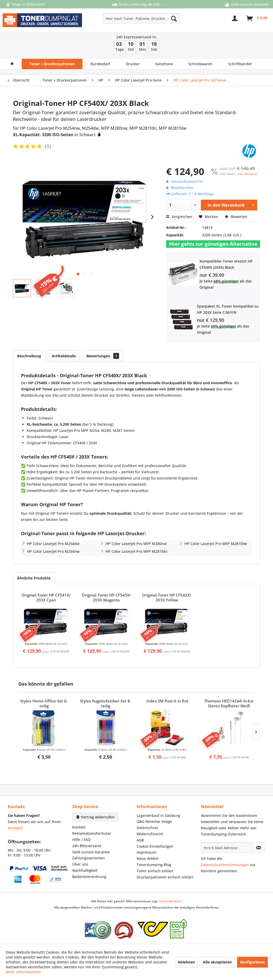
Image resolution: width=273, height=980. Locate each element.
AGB (140, 840)
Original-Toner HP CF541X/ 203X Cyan (46, 598)
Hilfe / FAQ (81, 840)
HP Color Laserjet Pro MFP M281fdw (216, 544)
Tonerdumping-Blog (154, 865)
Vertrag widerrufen (95, 817)
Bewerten (236, 217)
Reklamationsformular (92, 833)
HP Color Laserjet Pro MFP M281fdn (136, 551)
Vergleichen (179, 217)
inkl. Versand (247, 174)
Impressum (146, 852)
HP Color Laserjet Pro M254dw (53, 544)
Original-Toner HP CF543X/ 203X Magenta (106, 598)
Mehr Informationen (23, 972)
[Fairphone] (164, 64)
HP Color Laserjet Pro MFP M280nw (136, 544)
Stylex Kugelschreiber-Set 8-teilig (106, 703)
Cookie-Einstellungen (155, 846)
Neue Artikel (147, 858)
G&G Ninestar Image (154, 821)
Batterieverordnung (89, 877)
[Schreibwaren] (200, 64)
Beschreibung (29, 356)
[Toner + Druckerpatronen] (52, 64)
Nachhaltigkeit (85, 870)
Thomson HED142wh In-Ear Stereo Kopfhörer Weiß (229, 703)
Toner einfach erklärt (155, 871)
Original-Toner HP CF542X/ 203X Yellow (167, 598)
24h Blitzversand (87, 846)
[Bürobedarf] (100, 64)
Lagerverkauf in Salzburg (158, 815)
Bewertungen (103, 356)
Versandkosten (170, 901)
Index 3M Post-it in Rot (167, 701)
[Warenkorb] (257, 18)
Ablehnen (186, 962)
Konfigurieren (252, 962)
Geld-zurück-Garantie (91, 852)
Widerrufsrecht (150, 834)
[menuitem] (126, 18)
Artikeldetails (64, 356)
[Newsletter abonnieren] (259, 848)
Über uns (80, 864)
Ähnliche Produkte (34, 578)
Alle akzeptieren (217, 962)
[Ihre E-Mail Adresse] (227, 848)
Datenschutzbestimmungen (225, 865)
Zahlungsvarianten (88, 858)
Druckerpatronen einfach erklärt (165, 877)
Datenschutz (147, 828)
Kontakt (14, 828)
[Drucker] (133, 64)
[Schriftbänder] (240, 64)
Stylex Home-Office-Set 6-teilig (44, 703)
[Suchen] (174, 18)
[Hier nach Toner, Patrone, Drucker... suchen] (141, 18)
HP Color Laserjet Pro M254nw (53, 551)
